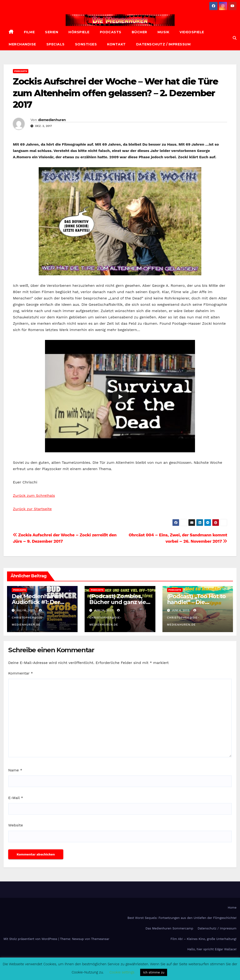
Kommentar (21, 673)
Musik (163, 32)
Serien (52, 32)
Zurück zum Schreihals (34, 496)
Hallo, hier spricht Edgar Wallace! (212, 949)
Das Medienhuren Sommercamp (169, 928)
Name (15, 770)
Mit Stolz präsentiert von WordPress (31, 939)
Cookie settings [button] (122, 972)
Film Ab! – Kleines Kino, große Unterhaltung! (204, 939)
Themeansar (100, 939)
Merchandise (22, 44)
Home (232, 908)
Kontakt (116, 44)
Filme (29, 32)
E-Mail (16, 798)
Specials (56, 44)
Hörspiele (79, 32)
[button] (235, 38)
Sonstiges (86, 44)
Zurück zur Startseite (32, 509)
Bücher (139, 32)
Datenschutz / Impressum (163, 44)
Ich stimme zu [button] (154, 972)
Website (16, 825)
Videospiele (192, 32)
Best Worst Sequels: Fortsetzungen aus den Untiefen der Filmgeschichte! (182, 918)
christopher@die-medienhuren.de (28, 618)
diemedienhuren (52, 120)
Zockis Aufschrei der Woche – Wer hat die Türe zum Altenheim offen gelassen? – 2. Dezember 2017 (116, 93)
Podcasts (111, 32)
